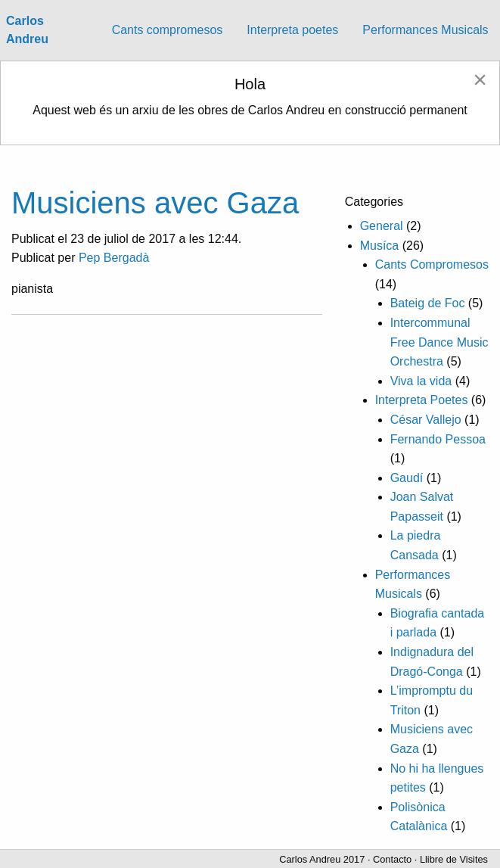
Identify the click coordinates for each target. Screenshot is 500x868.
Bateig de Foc (428, 303)
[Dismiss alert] (480, 79)
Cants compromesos (168, 30)
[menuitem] (168, 30)
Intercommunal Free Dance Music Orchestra (439, 342)
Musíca (380, 246)
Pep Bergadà (114, 258)
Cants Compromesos (432, 264)
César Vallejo (426, 420)
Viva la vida (421, 381)
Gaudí (407, 478)
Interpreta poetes (292, 30)
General (382, 226)
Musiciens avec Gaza (155, 203)
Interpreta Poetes (422, 400)
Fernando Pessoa (438, 439)
